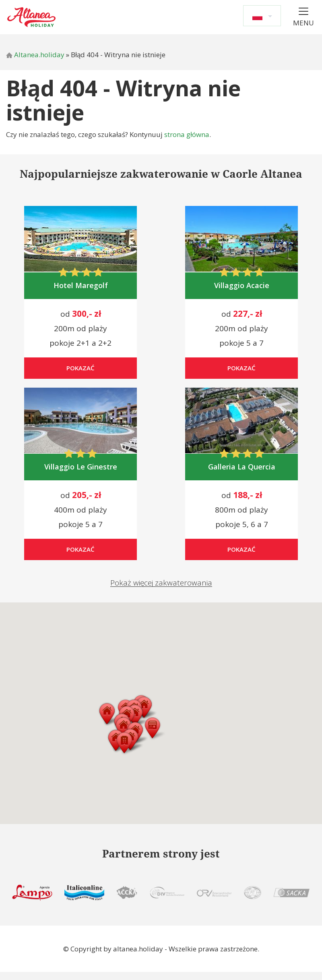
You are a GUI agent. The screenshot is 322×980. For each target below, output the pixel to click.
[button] (126, 751)
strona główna (187, 134)
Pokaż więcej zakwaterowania (161, 590)
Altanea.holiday (35, 55)
